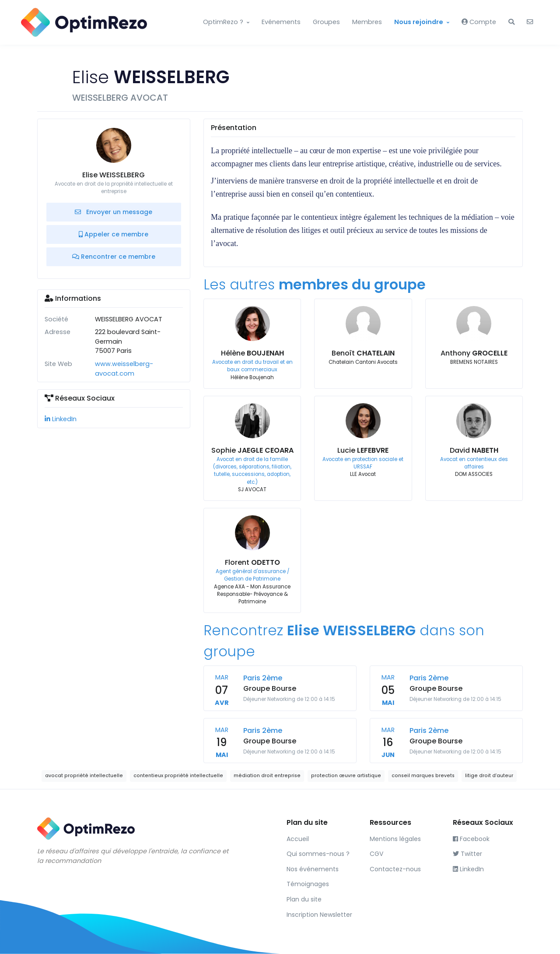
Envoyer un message (114, 212)
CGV (376, 854)
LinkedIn (61, 419)
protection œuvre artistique (346, 776)
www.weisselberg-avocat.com (124, 369)
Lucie (363, 450)
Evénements (281, 22)
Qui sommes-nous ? (318, 854)
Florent (252, 562)
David (474, 450)
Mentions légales (395, 839)
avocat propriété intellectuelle (84, 776)
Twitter (467, 854)
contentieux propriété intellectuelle (178, 776)
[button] (511, 22)
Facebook (471, 839)
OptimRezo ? (223, 22)
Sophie (252, 450)
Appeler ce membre (114, 234)
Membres (367, 22)
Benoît (363, 353)
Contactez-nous (395, 869)
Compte (479, 22)
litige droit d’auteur (489, 776)
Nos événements (313, 869)
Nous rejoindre (419, 22)
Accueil (298, 839)
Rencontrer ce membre (114, 257)
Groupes (326, 22)
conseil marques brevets (423, 776)
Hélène (252, 353)
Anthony (474, 353)
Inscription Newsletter (319, 915)
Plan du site (304, 899)
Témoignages (308, 884)
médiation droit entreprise (267, 776)
